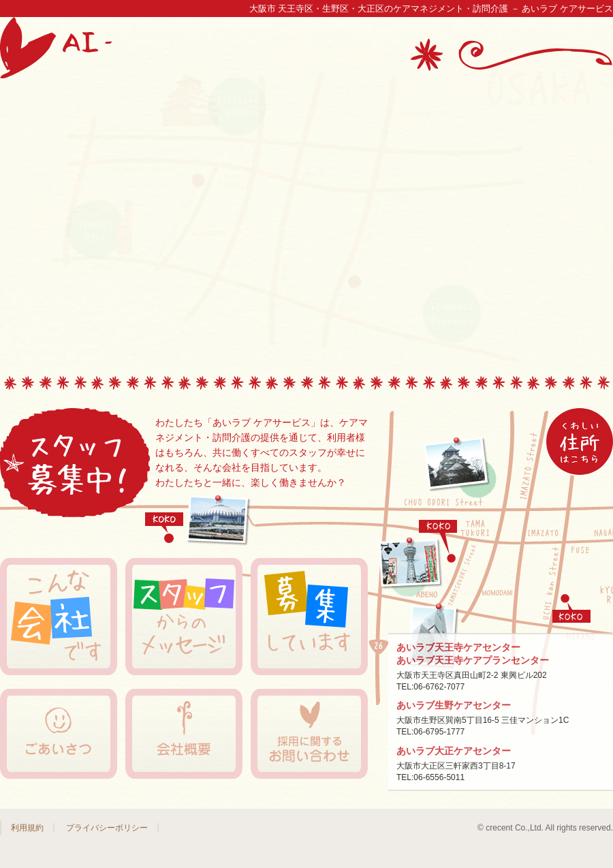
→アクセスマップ (580, 441)
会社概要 (184, 734)
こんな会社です (59, 617)
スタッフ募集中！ (75, 464)
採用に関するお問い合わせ (309, 734)
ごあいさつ (59, 734)
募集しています (309, 617)
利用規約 (27, 828)
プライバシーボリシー (107, 828)
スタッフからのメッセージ (184, 617)
